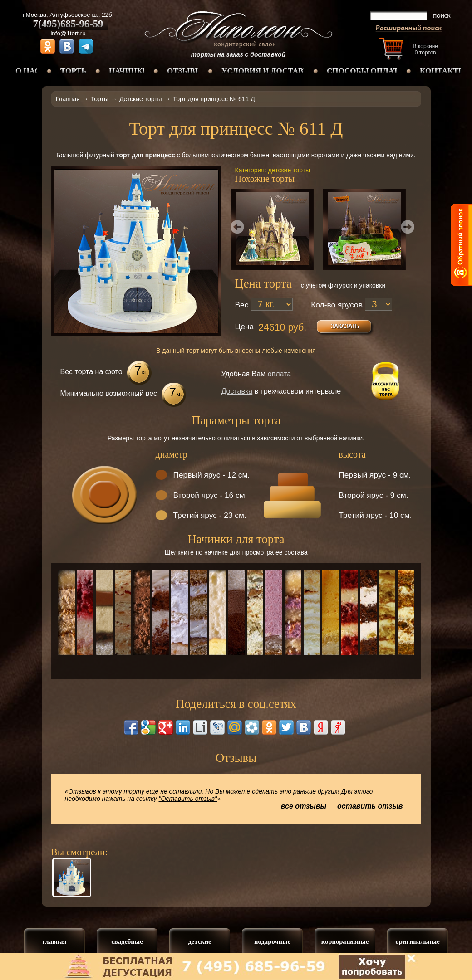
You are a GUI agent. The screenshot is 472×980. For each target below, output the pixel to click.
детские (199, 941)
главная (54, 941)
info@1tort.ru (68, 33)
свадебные (127, 941)
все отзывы (304, 806)
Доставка (237, 391)
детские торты (289, 170)
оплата (280, 374)
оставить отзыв (370, 806)
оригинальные (417, 941)
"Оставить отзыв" (188, 799)
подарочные (272, 941)
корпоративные (345, 941)
